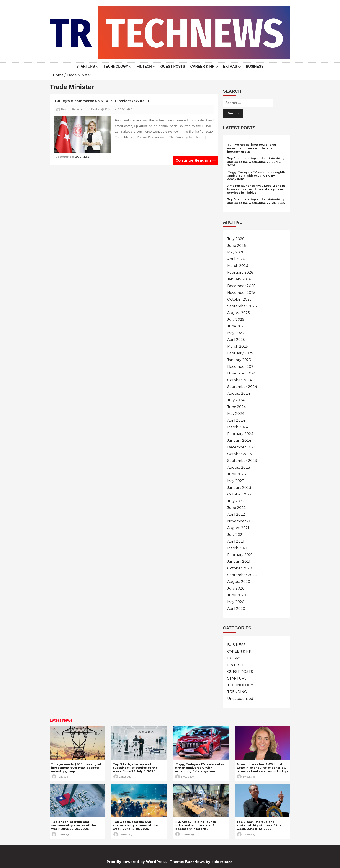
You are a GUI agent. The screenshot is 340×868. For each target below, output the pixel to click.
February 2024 (240, 434)
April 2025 (236, 340)
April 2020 (236, 609)
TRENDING (237, 692)
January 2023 (239, 488)
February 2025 (240, 353)
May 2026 (236, 252)
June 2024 (237, 407)
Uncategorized (240, 699)
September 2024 (242, 387)
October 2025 (239, 299)
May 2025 (236, 333)
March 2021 (237, 548)
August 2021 (238, 528)
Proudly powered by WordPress (137, 862)
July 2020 (236, 588)
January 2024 (239, 441)
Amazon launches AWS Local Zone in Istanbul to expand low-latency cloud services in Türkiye (256, 189)
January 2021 (239, 562)
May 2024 (236, 414)
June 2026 (236, 246)
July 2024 (236, 400)
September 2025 (242, 306)
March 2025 (238, 346)
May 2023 (236, 481)
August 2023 (239, 467)
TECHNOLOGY (116, 66)
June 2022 (237, 508)
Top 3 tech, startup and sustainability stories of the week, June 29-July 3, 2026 (256, 162)
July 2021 (235, 535)
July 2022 (236, 501)
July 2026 (236, 239)
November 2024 (241, 373)
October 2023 (239, 454)
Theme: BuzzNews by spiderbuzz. (202, 862)
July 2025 (236, 320)
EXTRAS (230, 66)
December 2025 (241, 286)
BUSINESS (255, 66)
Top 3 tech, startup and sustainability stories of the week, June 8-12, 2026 (259, 825)
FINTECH (144, 66)
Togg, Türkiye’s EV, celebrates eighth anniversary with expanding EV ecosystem (256, 175)
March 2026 (238, 266)
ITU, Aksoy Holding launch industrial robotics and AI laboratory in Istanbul (195, 825)
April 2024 (236, 420)
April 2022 (236, 514)
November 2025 (241, 293)
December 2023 (241, 447)
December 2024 (241, 367)
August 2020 (239, 582)
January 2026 (239, 279)
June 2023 (237, 474)
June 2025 (236, 326)
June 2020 (237, 595)
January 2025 (239, 360)
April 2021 (236, 541)
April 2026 (236, 259)
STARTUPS (86, 66)
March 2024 (238, 427)
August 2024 (239, 393)
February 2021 (240, 555)
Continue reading (196, 160)
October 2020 (240, 568)
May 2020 (236, 602)
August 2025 (239, 313)
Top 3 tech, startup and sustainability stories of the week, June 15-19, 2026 (135, 825)
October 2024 (239, 380)
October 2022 (239, 494)
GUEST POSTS (173, 66)
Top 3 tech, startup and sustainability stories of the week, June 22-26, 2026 (256, 201)
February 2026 (240, 272)
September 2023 (242, 461)
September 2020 (242, 575)
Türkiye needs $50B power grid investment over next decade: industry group (252, 148)
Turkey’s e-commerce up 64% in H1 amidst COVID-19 (102, 101)
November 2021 (241, 521)
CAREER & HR (202, 66)
